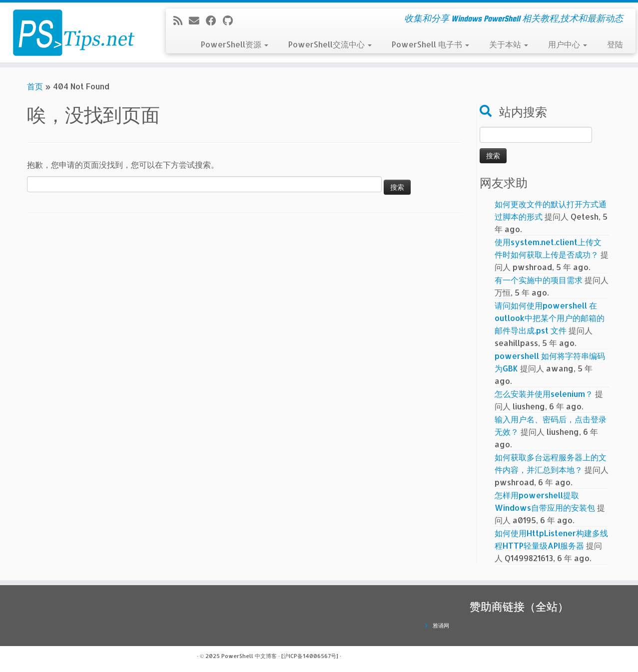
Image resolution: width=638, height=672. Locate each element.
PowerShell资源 (235, 44)
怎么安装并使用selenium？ (544, 394)
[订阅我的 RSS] (181, 20)
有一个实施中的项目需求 (539, 280)
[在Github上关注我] (231, 20)
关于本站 (509, 44)
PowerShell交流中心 (330, 44)
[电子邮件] (197, 20)
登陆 (615, 44)
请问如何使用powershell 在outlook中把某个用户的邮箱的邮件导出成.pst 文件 (550, 318)
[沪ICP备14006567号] (310, 656)
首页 (35, 86)
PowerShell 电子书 (430, 44)
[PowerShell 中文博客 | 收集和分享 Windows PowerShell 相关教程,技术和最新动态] (74, 32)
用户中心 (568, 44)
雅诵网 (441, 626)
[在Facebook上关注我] (214, 20)
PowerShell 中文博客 (249, 656)
